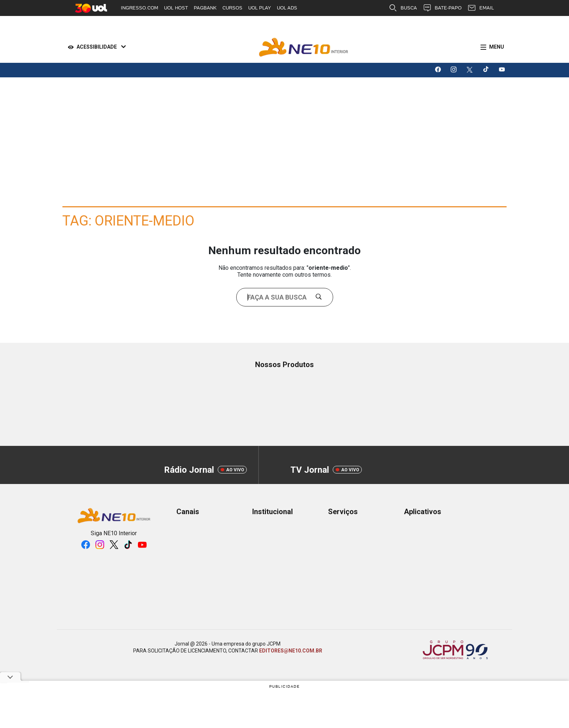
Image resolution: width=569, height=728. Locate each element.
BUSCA (403, 8)
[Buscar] (322, 297)
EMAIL (481, 8)
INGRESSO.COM (140, 8)
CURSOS (232, 8)
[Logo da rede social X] (470, 70)
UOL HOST (176, 8)
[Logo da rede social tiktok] (486, 70)
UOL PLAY (260, 8)
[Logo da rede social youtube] (502, 70)
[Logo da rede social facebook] (438, 70)
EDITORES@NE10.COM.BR (291, 651)
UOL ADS (287, 8)
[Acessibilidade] (95, 47)
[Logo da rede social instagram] (454, 70)
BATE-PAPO (442, 8)
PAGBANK (205, 8)
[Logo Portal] (304, 47)
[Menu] (491, 47)
